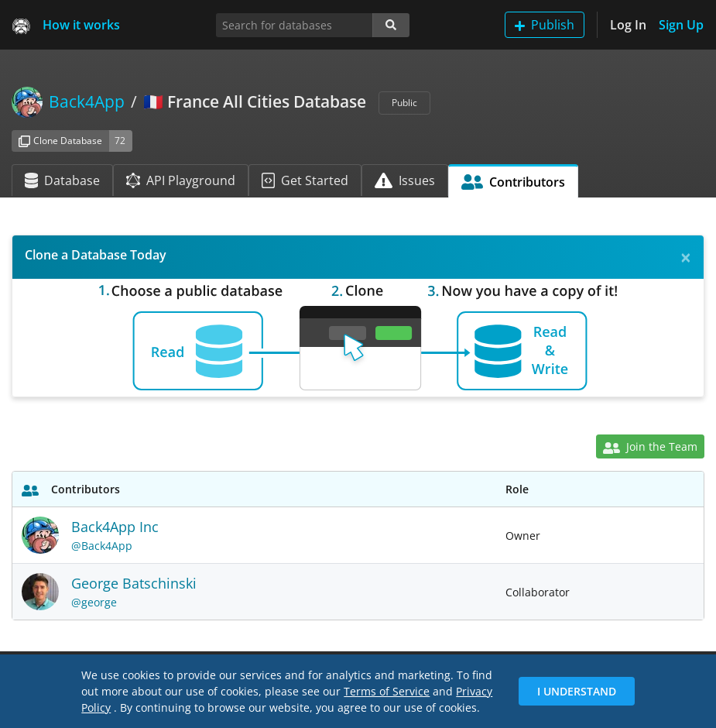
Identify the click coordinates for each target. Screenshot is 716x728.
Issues (405, 180)
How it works (81, 25)
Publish (545, 25)
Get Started (305, 180)
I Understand (577, 691)
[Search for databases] (295, 25)
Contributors (514, 182)
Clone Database (60, 141)
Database (62, 180)
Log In (628, 25)
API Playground (181, 180)
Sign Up (681, 25)
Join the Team (650, 446)
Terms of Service (387, 691)
